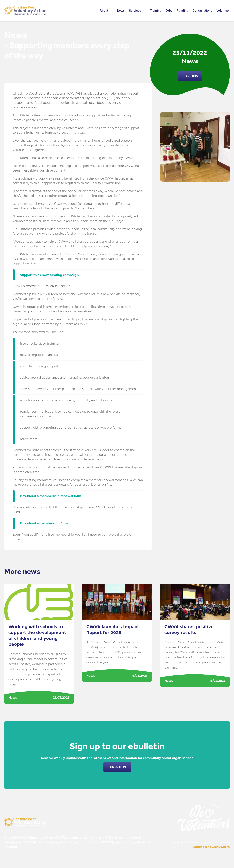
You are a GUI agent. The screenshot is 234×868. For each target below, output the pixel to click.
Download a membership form (44, 523)
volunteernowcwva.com (211, 847)
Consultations (202, 11)
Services (135, 11)
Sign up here (117, 767)
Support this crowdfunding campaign (49, 275)
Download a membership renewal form (51, 496)
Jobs (169, 11)
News (121, 11)
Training (156, 11)
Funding (183, 11)
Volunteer (223, 11)
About (104, 11)
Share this (190, 76)
